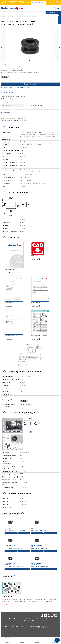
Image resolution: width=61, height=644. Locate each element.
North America (38, 3)
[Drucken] (59, 19)
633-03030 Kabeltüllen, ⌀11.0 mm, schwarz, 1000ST (44, 543)
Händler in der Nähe (7, 103)
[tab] (30, 127)
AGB (14, 619)
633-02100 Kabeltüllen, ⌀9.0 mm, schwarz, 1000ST (44, 525)
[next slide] (59, 48)
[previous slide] (2, 48)
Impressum (20, 619)
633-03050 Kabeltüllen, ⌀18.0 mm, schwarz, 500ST (17, 561)
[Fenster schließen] (59, 3)
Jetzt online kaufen (31, 84)
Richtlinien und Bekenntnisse (35, 619)
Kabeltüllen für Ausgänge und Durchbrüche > (15, 120)
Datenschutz (50, 619)
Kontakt (8, 619)
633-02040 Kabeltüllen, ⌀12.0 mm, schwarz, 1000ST (17, 525)
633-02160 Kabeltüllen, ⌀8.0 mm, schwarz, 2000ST (17, 543)
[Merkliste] (59, 22)
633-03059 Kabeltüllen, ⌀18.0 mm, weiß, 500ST (44, 561)
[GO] (55, 8)
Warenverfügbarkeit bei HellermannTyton (15, 88)
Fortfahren (52, 3)
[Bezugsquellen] (59, 12)
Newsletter (27, 621)
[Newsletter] (59, 16)
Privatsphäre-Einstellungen (48, 627)
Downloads (6, 112)
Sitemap (35, 621)
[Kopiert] (33, 24)
